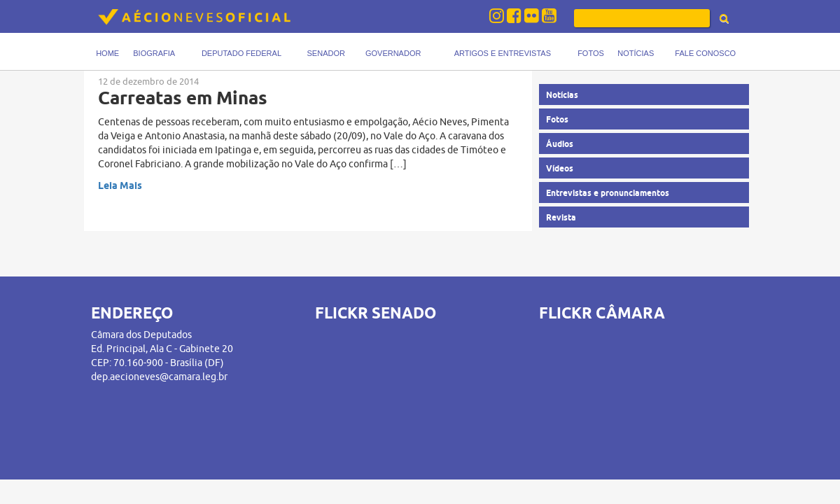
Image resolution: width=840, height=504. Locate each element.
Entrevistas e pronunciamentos (608, 193)
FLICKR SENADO (376, 313)
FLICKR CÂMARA (602, 313)
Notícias (636, 53)
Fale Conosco (705, 53)
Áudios (560, 144)
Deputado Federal (241, 53)
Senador (326, 53)
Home (107, 53)
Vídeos (560, 168)
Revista (561, 217)
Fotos (591, 53)
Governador (393, 53)
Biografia (154, 53)
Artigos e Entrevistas (503, 53)
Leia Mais (120, 185)
